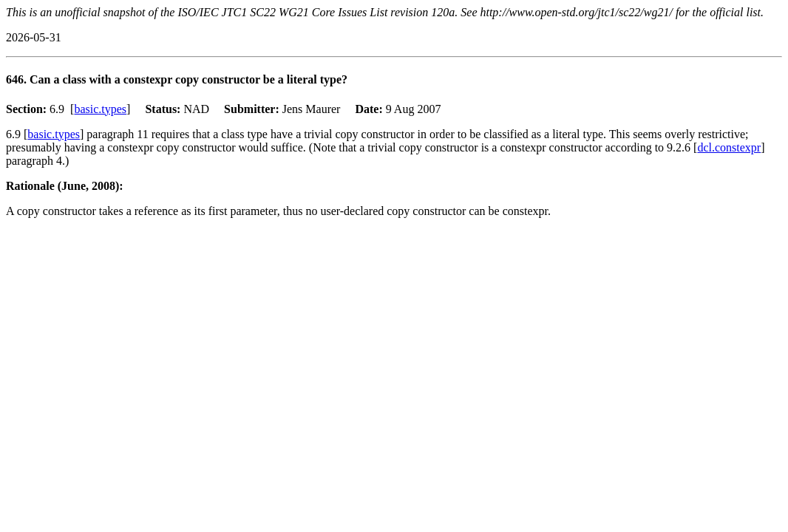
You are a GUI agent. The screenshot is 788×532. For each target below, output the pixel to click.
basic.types (100, 109)
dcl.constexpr (729, 147)
